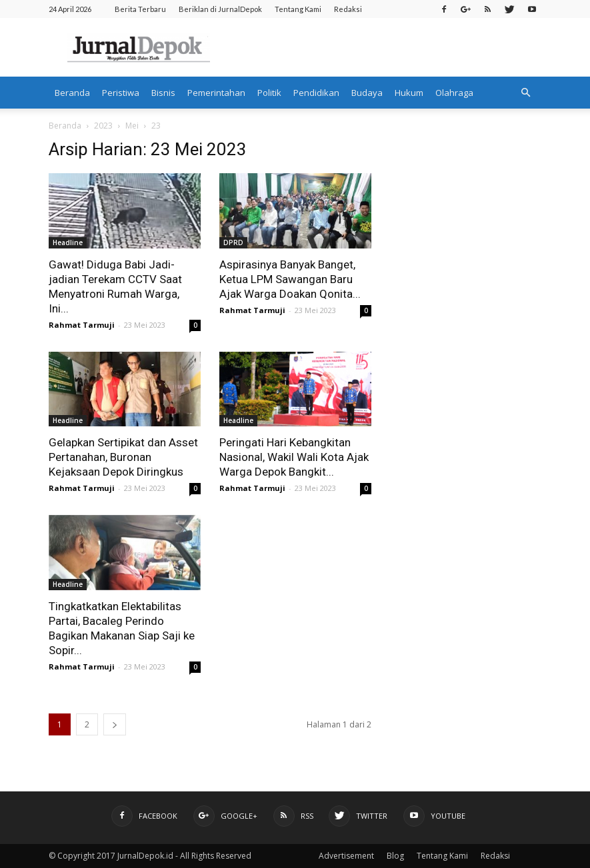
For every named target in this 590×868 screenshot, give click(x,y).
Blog (395, 856)
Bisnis (163, 93)
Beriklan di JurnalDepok (220, 9)
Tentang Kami (298, 9)
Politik (269, 93)
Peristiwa (121, 93)
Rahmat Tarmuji (82, 325)
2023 (103, 126)
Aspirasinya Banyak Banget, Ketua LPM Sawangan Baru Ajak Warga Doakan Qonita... (290, 279)
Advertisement (346, 856)
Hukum (409, 93)
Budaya (367, 93)
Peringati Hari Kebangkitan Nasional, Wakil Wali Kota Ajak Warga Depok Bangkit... (294, 457)
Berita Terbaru (140, 9)
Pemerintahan (216, 93)
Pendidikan (316, 93)
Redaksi (348, 9)
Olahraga (454, 93)
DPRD (233, 242)
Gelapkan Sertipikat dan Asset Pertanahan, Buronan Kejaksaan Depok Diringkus (123, 457)
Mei (132, 126)
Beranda (72, 93)
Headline (68, 242)
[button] (526, 93)
